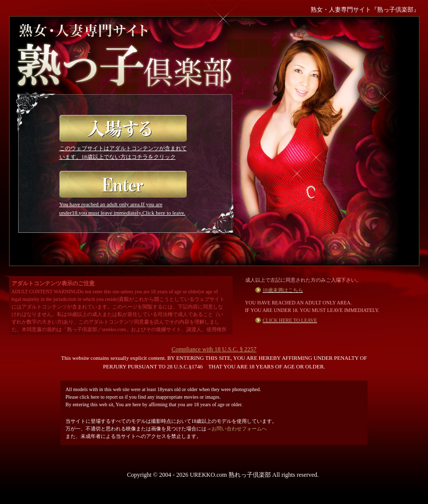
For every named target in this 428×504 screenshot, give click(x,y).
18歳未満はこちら (283, 290)
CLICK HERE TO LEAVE (290, 320)
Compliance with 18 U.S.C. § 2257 (214, 349)
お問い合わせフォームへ (239, 429)
